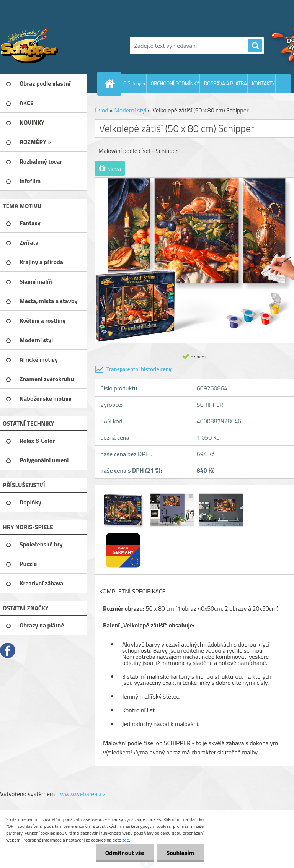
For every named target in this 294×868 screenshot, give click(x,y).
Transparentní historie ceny (133, 369)
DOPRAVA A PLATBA (225, 83)
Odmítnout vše (125, 853)
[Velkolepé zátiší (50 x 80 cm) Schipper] (124, 493)
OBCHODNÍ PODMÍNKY (175, 83)
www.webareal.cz (83, 794)
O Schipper (135, 83)
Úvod (102, 110)
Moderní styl (130, 110)
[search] (255, 46)
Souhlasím (180, 853)
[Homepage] (111, 83)
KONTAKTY (263, 83)
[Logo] (53, 46)
